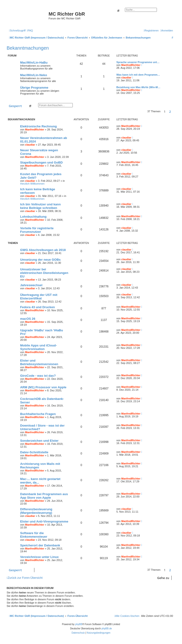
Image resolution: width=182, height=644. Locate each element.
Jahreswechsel (31, 285)
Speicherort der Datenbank (40, 545)
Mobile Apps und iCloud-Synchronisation (39, 347)
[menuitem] (30, 30)
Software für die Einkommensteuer (34, 535)
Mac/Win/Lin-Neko (34, 75)
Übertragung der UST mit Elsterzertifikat (39, 297)
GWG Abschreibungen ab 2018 (43, 250)
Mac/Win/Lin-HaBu (34, 63)
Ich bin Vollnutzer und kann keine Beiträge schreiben (40, 206)
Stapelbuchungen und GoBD (41, 162)
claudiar (126, 78)
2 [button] (170, 112)
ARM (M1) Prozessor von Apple (43, 387)
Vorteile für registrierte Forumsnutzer (37, 230)
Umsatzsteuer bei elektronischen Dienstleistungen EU (44, 273)
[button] (174, 112)
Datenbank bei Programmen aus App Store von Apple (44, 496)
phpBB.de (107, 629)
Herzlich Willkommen (32, 184)
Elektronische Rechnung (39, 126)
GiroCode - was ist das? (38, 376)
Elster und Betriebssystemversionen (39, 362)
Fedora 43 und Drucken (38, 307)
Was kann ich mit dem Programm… (138, 75)
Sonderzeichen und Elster (39, 441)
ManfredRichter (131, 65)
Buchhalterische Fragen (38, 414)
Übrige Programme (34, 88)
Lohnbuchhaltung (33, 217)
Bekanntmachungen (28, 48)
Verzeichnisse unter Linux (39, 557)
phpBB (79, 624)
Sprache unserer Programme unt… (138, 62)
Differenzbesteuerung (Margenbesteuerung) (36, 511)
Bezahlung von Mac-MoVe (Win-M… (138, 87)
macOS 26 (28, 319)
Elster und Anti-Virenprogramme (44, 521)
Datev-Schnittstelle (34, 452)
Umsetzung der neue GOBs (40, 260)
